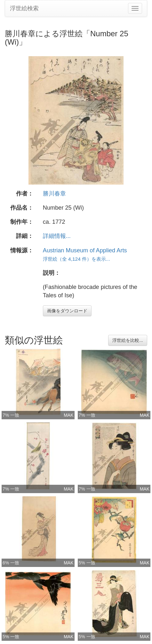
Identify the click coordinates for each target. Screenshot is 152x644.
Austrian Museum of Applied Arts (85, 250)
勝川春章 (54, 194)
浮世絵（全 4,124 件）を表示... (76, 259)
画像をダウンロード (67, 311)
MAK (68, 415)
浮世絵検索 (24, 8)
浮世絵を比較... (128, 340)
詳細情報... (57, 236)
